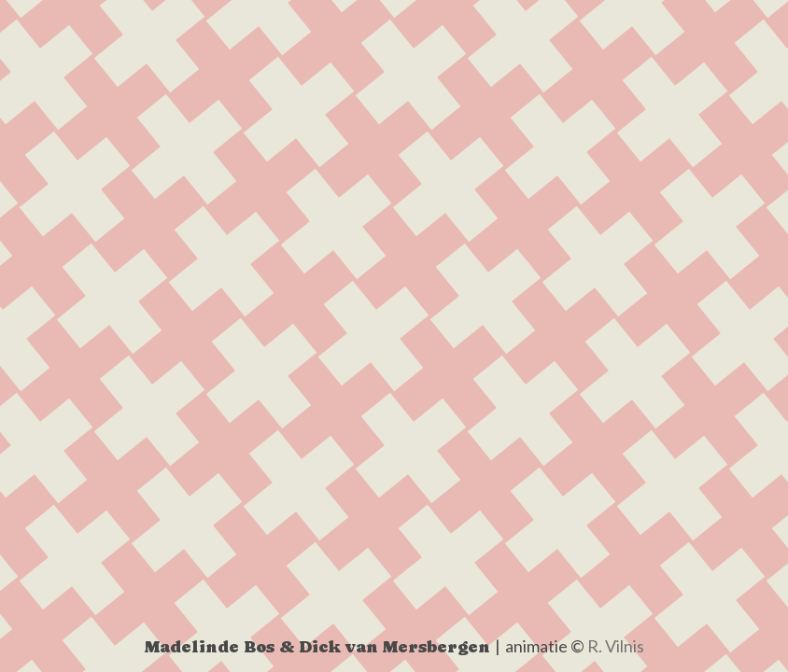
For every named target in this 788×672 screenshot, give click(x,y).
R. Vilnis (616, 646)
